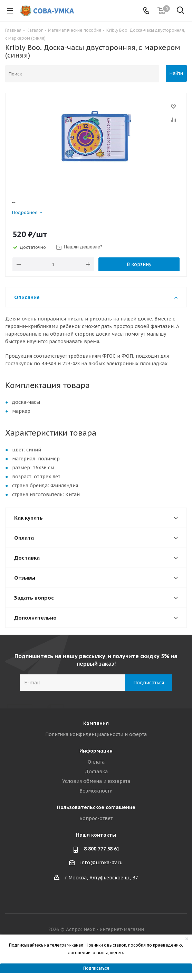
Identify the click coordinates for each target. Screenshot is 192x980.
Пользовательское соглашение (96, 807)
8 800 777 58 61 (102, 849)
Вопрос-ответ (96, 818)
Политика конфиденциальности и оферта (96, 734)
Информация (96, 751)
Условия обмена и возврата (96, 781)
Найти (176, 73)
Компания (96, 723)
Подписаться (96, 968)
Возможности (96, 791)
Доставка (96, 772)
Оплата (96, 762)
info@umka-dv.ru (102, 862)
